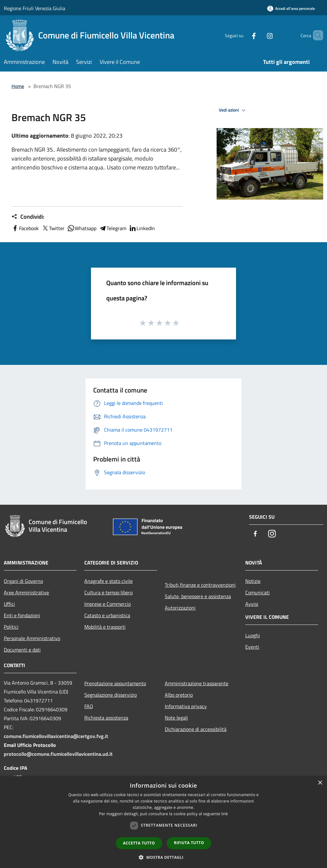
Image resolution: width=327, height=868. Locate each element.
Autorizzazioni (180, 608)
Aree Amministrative (26, 592)
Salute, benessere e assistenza (198, 596)
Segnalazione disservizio (111, 695)
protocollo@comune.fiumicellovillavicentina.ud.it (58, 754)
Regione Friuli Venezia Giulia (35, 8)
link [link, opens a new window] (225, 814)
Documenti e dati (22, 650)
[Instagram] (259, 35)
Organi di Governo (23, 581)
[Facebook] (243, 35)
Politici (11, 627)
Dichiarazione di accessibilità (196, 729)
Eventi (252, 647)
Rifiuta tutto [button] (189, 843)
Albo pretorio (179, 695)
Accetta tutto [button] (139, 843)
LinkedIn (142, 228)
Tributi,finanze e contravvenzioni (200, 585)
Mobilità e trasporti (105, 627)
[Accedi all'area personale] (291, 8)
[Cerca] (316, 35)
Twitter (53, 228)
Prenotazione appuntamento (115, 683)
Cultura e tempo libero (108, 592)
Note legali (176, 718)
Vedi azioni (233, 110)
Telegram (113, 228)
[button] (163, 857)
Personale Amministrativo (32, 638)
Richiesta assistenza (106, 718)
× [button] (320, 783)
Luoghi (253, 635)
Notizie (253, 581)
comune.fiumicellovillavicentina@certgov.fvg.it (56, 736)
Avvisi (252, 604)
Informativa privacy (186, 706)
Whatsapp (82, 228)
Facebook (25, 228)
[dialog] (163, 822)
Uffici (9, 604)
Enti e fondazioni (22, 615)
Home (18, 86)
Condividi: (28, 217)
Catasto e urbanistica (107, 615)
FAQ (89, 706)
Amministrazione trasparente (197, 683)
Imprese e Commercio (108, 604)
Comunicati (257, 592)
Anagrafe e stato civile (108, 581)
